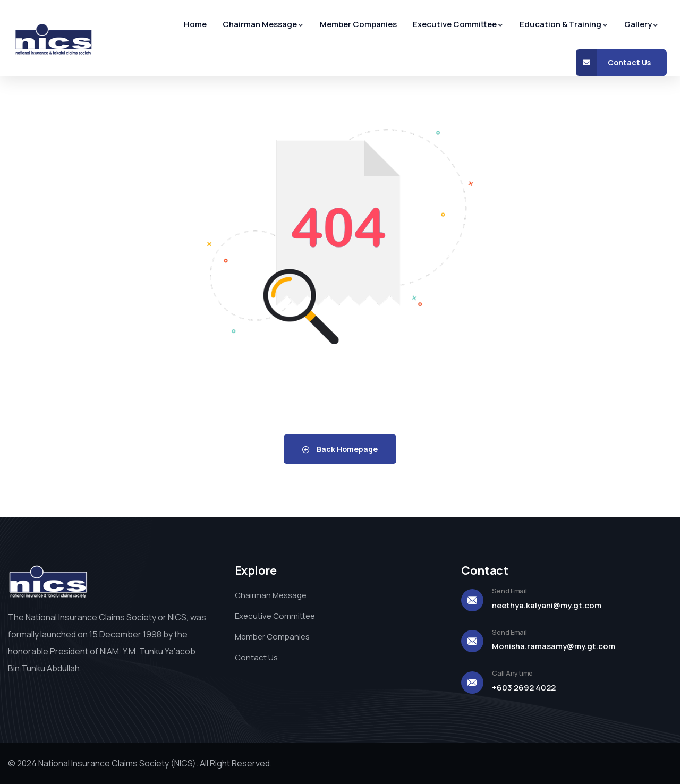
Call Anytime (512, 673)
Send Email (509, 591)
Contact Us (613, 63)
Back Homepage (340, 449)
